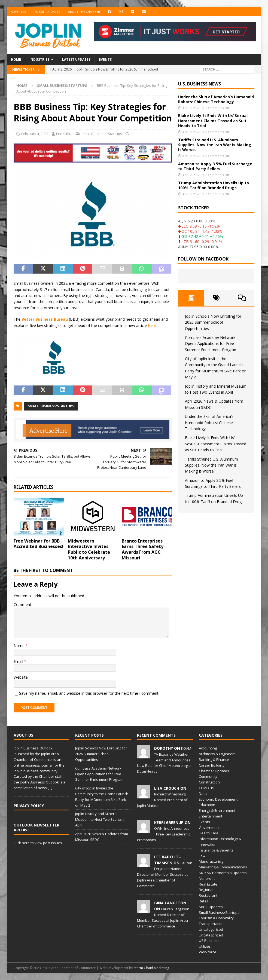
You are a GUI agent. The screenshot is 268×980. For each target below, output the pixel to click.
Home (16, 59)
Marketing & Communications (223, 867)
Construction (209, 782)
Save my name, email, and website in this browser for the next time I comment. (89, 693)
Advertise (19, 12)
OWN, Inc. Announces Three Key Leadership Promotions (164, 834)
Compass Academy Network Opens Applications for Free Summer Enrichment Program (211, 344)
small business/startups (51, 406)
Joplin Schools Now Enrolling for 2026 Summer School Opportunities (213, 322)
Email (19, 661)
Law (202, 856)
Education (207, 805)
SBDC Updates (211, 907)
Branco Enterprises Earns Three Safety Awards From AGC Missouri (143, 549)
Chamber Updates (214, 771)
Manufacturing (211, 861)
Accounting (208, 748)
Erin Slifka (64, 134)
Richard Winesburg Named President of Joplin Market (162, 800)
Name (20, 646)
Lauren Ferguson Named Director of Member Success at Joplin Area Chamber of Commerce (165, 874)
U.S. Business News (200, 84)
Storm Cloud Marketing (151, 968)
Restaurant (208, 895)
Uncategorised (211, 929)
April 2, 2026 (191, 108)
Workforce (208, 952)
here (152, 325)
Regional (206, 890)
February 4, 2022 (35, 134)
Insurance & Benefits (216, 850)
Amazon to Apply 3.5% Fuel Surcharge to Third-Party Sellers (215, 166)
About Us (23, 735)
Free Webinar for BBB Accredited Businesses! (39, 544)
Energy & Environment (217, 810)
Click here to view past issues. (38, 843)
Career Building (211, 765)
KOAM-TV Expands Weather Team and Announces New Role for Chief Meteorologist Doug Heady (165, 760)
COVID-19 (206, 788)
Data (203, 794)
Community (208, 776)
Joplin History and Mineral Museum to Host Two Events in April (100, 819)
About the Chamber (84, 12)
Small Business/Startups (102, 134)
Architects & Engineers (217, 754)
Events (105, 59)
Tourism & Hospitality (216, 918)
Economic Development (218, 799)
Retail (203, 901)
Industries (39, 59)
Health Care (209, 833)
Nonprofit (207, 878)
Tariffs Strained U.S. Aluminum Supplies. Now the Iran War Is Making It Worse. (215, 145)
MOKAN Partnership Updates (223, 873)
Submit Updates (47, 12)
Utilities (205, 946)
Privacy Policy (29, 806)
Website (21, 677)
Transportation (211, 924)
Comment (22, 604)
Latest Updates (76, 59)
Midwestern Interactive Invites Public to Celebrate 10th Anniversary (89, 549)
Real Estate (208, 884)
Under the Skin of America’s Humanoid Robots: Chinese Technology (216, 99)
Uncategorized (211, 935)
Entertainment (211, 816)
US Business (209, 941)
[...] (50, 788)
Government (209, 828)
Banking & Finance (214, 759)
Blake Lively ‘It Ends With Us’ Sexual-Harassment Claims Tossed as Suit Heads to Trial (214, 120)
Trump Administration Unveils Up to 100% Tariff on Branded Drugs (214, 185)
